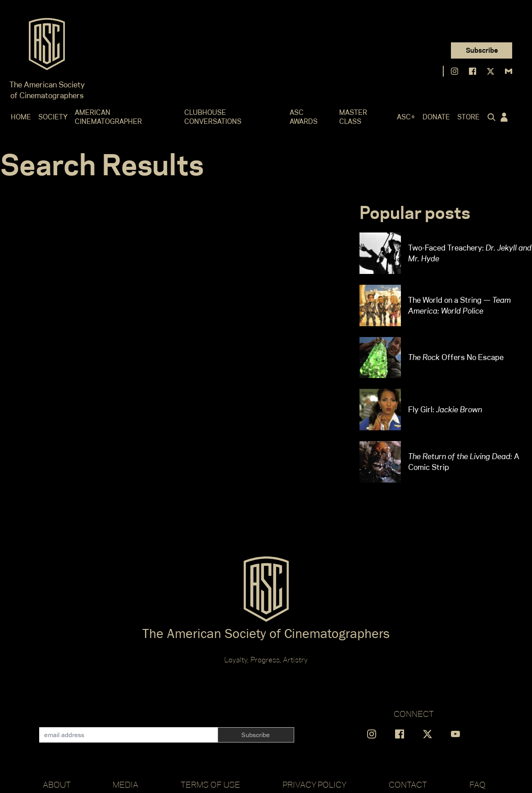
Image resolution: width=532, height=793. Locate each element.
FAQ (477, 784)
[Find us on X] (491, 71)
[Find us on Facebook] (473, 71)
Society (53, 117)
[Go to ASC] (47, 47)
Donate (436, 117)
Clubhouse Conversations (213, 117)
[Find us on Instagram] (455, 71)
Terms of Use (210, 784)
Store (468, 117)
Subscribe (482, 50)
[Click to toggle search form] (490, 117)
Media (125, 784)
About (57, 784)
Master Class (353, 117)
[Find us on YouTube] (455, 734)
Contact (408, 784)
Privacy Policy (314, 784)
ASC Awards (304, 117)
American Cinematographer (108, 117)
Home (21, 117)
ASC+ (406, 117)
